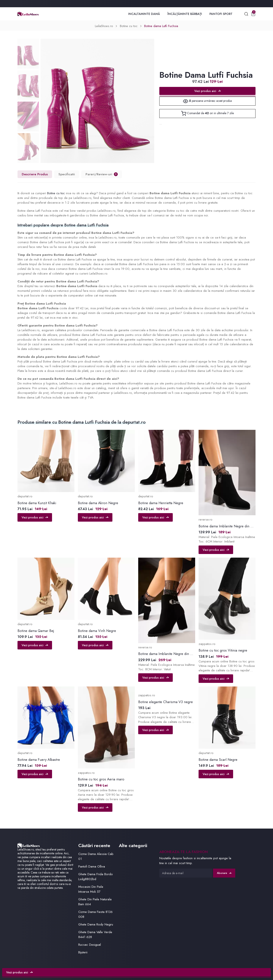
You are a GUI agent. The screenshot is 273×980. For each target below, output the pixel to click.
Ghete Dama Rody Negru (96, 924)
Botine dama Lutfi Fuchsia (161, 26)
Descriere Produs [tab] (35, 174)
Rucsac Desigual (90, 945)
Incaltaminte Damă (144, 14)
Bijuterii (83, 952)
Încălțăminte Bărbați (185, 14)
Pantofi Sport (221, 14)
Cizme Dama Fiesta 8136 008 (95, 914)
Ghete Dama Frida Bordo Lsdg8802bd (96, 877)
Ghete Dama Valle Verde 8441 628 (95, 935)
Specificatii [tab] (67, 174)
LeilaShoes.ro (104, 26)
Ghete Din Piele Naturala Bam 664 (95, 902)
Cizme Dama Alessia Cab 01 (96, 856)
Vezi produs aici (208, 91)
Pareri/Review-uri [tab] (102, 174)
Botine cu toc (129, 26)
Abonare (224, 873)
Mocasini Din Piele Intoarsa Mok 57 (91, 889)
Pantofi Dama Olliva (92, 866)
